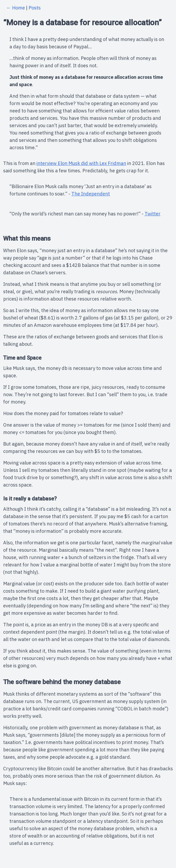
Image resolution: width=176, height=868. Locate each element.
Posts (35, 8)
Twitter (153, 214)
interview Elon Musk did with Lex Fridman (81, 163)
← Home (16, 8)
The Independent (91, 194)
